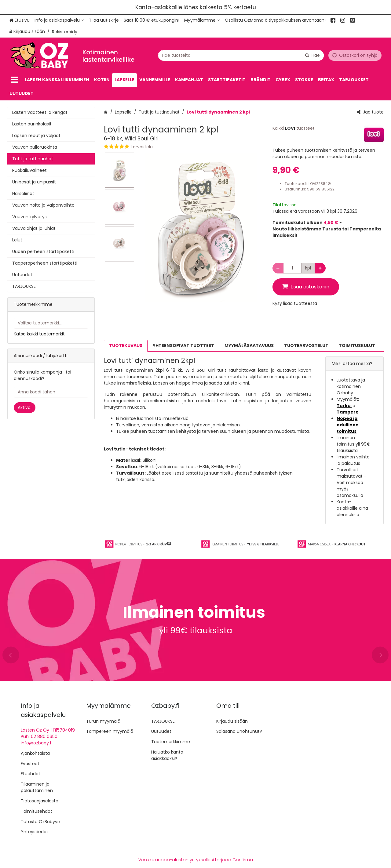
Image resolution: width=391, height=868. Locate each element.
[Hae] (312, 55)
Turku (344, 406)
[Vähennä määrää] (278, 268)
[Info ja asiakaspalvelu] (59, 20)
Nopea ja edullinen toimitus (348, 425)
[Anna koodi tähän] (51, 392)
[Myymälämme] (202, 20)
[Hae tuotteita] (241, 55)
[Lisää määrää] (320, 268)
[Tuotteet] (15, 80)
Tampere (348, 412)
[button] (184, 147)
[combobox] (241, 55)
